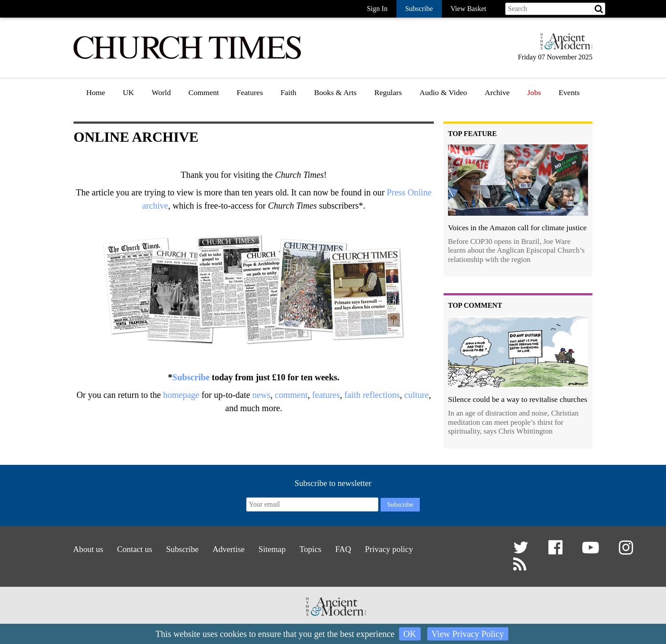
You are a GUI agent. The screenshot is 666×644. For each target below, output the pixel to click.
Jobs (534, 92)
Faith (289, 92)
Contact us (129, 549)
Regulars (388, 92)
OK (410, 634)
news (261, 395)
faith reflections (372, 395)
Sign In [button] (377, 9)
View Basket (468, 9)
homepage (181, 395)
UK (128, 92)
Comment (204, 92)
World (161, 92)
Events (569, 92)
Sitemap (272, 549)
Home (96, 92)
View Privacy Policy (468, 634)
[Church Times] (187, 58)
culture (417, 395)
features (326, 395)
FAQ (348, 549)
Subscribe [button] (419, 9)
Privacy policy (395, 549)
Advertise (227, 549)
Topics (313, 549)
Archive (497, 92)
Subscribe (191, 377)
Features (250, 92)
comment (291, 395)
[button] (522, 551)
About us (80, 549)
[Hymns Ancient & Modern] (564, 45)
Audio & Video (443, 92)
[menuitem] (96, 96)
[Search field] (555, 9)
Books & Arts (335, 92)
